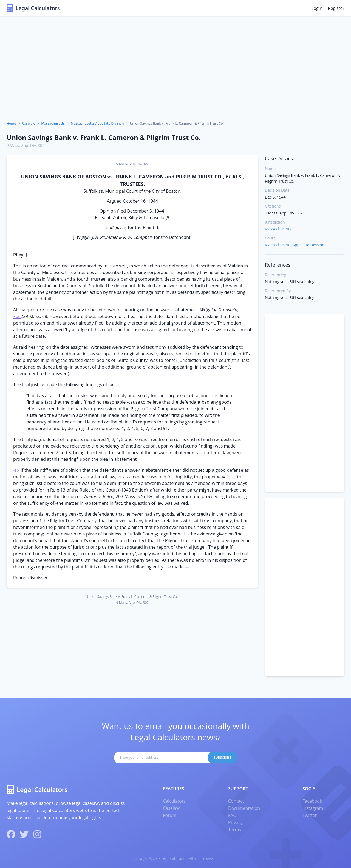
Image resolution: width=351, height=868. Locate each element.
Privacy (235, 822)
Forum (170, 815)
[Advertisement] (175, 80)
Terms (235, 830)
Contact (236, 801)
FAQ (232, 815)
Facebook (312, 801)
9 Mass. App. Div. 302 (26, 145)
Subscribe (222, 757)
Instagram (313, 808)
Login (317, 8)
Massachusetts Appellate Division (97, 123)
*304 (17, 471)
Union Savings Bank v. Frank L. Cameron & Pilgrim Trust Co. (104, 137)
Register (336, 8)
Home (11, 123)
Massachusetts (53, 123)
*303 (17, 317)
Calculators (174, 801)
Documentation (244, 808)
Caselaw (29, 123)
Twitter (310, 815)
